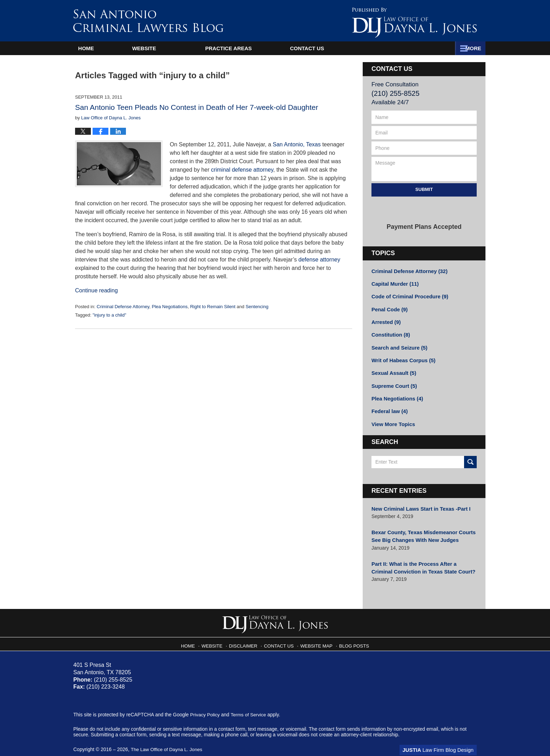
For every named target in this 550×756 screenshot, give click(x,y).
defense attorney (319, 260)
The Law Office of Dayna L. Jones (167, 741)
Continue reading (96, 290)
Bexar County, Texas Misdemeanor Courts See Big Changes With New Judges (421, 529)
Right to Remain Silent (213, 307)
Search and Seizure (398, 345)
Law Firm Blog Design (443, 742)
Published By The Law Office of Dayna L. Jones (414, 23)
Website (166, 48)
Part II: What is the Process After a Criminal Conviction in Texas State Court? (422, 560)
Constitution (390, 332)
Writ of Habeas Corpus (402, 357)
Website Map (316, 635)
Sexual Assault (393, 369)
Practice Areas (352, 48)
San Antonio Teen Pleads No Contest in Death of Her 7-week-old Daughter (197, 107)
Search (470, 456)
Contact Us (441, 48)
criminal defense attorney (242, 170)
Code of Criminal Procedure (408, 296)
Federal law (388, 406)
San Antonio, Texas (297, 144)
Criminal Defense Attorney (123, 307)
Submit (424, 189)
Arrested (385, 320)
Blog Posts (351, 635)
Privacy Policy (205, 706)
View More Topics (392, 418)
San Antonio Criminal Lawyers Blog (148, 21)
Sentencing (257, 307)
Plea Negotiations (170, 307)
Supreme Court (393, 382)
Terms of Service (250, 706)
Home (97, 48)
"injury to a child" (109, 315)
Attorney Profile (253, 48)
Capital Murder (394, 283)
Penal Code (388, 308)
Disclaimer (246, 635)
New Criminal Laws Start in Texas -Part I (418, 503)
